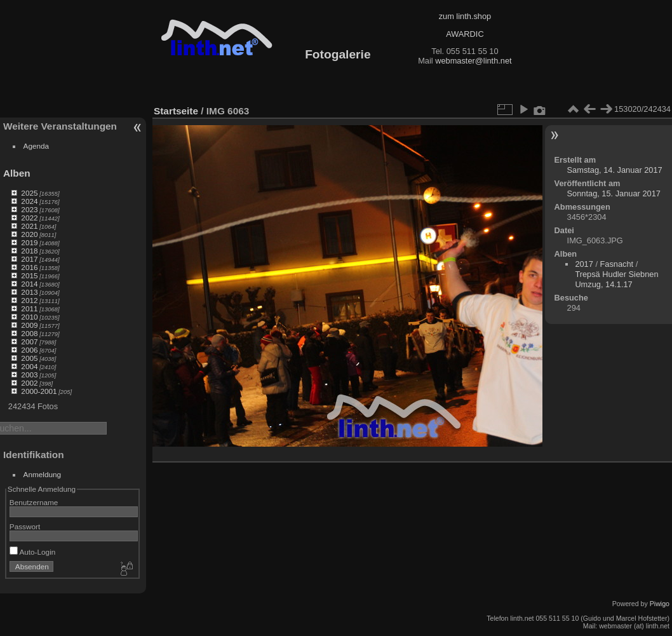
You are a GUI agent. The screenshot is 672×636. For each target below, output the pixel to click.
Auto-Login (33, 552)
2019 (29, 242)
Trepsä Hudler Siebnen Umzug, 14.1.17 (616, 279)
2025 (29, 193)
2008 (29, 333)
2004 (29, 366)
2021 (29, 226)
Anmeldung (43, 474)
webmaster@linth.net (473, 61)
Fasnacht (617, 264)
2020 (29, 234)
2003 (29, 375)
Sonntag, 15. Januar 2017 (614, 193)
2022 (29, 218)
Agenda (37, 146)
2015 (29, 275)
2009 (29, 325)
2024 (29, 201)
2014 (29, 284)
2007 (29, 342)
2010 (29, 317)
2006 (29, 350)
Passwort (25, 526)
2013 (29, 292)
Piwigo (660, 604)
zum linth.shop (465, 16)
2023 (29, 209)
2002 (29, 383)
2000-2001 (39, 391)
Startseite (176, 111)
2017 (29, 259)
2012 (29, 300)
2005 (29, 358)
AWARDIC (465, 34)
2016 (29, 267)
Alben (17, 173)
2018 (29, 251)
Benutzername (34, 502)
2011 (29, 308)
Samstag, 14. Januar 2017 (615, 170)
